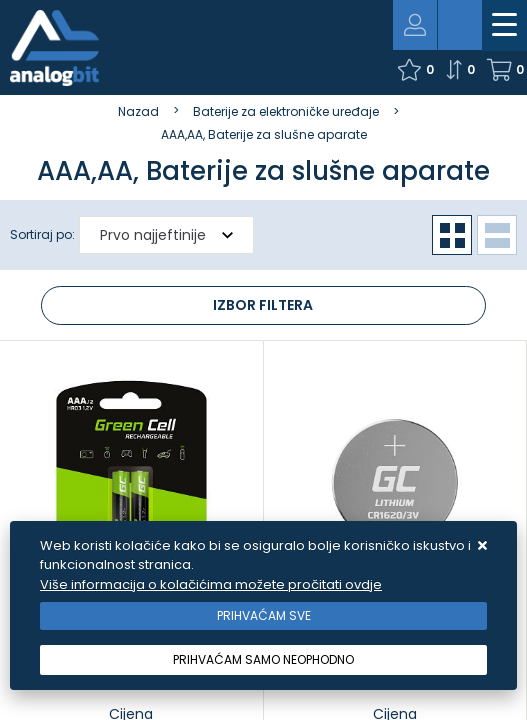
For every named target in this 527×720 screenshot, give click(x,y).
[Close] (263, 616)
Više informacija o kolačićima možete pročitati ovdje (211, 584)
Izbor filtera (263, 305)
